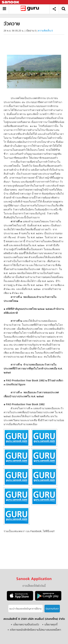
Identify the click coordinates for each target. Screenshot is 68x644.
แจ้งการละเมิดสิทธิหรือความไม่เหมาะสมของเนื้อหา (35, 630)
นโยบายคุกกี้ (51, 625)
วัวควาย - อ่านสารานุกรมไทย (31, 9)
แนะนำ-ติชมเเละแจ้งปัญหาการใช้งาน (25, 609)
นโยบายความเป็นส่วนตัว (26, 625)
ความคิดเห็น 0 (45, 31)
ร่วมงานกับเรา (52, 609)
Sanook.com (11, 2)
